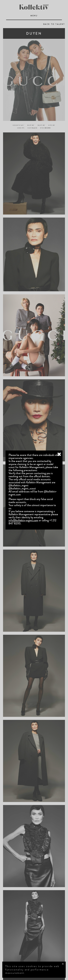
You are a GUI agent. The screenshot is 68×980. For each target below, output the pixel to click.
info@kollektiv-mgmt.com (23, 520)
